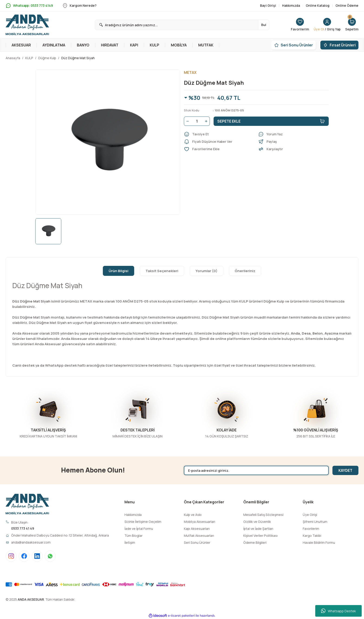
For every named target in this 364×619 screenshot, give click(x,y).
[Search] (182, 25)
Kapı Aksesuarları (197, 529)
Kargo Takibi (312, 536)
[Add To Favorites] (219, 149)
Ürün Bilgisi (119, 271)
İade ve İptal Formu (139, 529)
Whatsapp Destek (338, 611)
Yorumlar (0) (206, 271)
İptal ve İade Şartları (258, 529)
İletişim (130, 542)
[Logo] (27, 25)
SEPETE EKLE (271, 121)
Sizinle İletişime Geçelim (143, 522)
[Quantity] (197, 121)
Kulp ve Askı (193, 515)
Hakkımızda (133, 515)
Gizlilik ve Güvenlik (257, 522)
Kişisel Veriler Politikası (260, 536)
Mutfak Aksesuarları (199, 536)
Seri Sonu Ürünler (197, 542)
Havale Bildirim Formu (319, 542)
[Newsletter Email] (256, 470)
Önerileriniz (245, 271)
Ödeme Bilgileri (255, 542)
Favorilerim (311, 529)
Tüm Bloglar (133, 536)
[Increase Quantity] (207, 121)
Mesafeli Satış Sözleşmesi (263, 515)
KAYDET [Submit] (345, 470)
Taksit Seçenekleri (162, 271)
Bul (264, 25)
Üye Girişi (310, 515)
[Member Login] (327, 25)
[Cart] (352, 25)
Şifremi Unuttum (315, 522)
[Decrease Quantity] (187, 121)
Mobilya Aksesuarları (200, 522)
